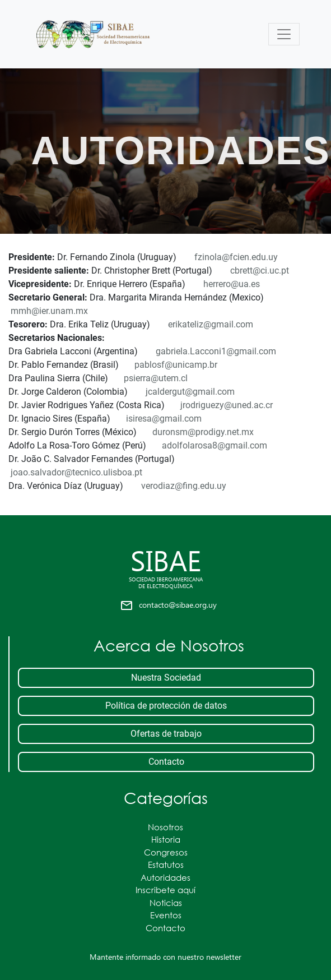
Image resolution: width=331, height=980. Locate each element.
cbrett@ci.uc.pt (260, 271)
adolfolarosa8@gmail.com (215, 445)
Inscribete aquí (165, 890)
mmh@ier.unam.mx (49, 311)
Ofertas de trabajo (166, 734)
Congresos (166, 852)
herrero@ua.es (232, 284)
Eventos (166, 915)
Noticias (166, 903)
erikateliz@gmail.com (211, 324)
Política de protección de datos (166, 706)
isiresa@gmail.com (164, 419)
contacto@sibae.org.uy (178, 605)
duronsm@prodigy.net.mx (203, 432)
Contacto (166, 762)
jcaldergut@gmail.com (190, 392)
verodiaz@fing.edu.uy (184, 486)
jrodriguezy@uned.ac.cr (227, 405)
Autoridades (165, 877)
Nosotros (165, 827)
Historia (166, 839)
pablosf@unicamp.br (176, 365)
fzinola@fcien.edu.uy (236, 257)
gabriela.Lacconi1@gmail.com (216, 351)
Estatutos (166, 865)
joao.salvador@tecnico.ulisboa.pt (76, 472)
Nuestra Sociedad (166, 678)
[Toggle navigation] (284, 34)
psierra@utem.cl (156, 378)
